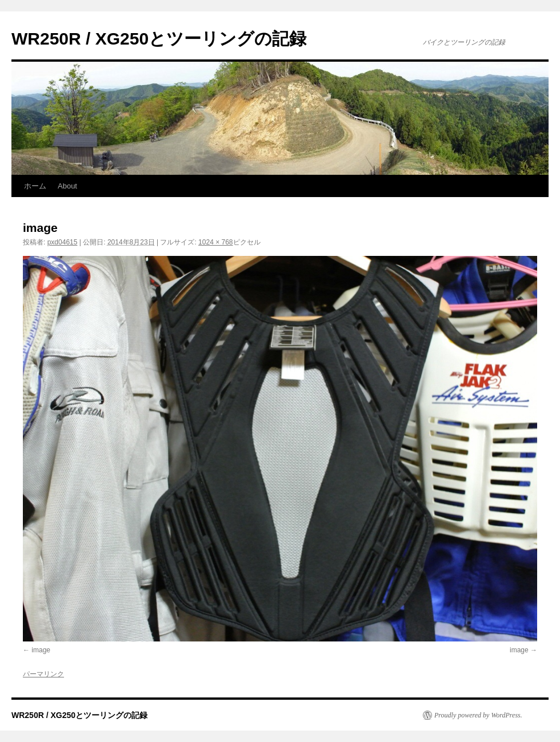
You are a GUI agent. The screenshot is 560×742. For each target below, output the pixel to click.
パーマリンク (43, 674)
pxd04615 (63, 242)
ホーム (35, 186)
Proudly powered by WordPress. (478, 715)
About (67, 186)
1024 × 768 (215, 242)
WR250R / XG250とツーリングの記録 (159, 39)
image (41, 650)
